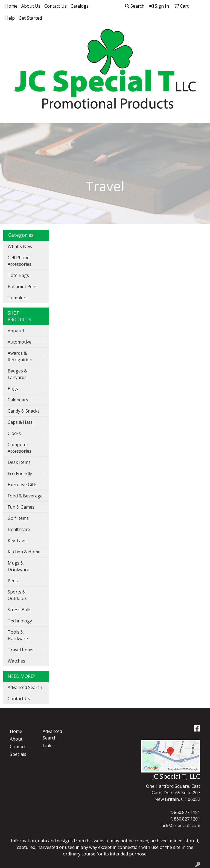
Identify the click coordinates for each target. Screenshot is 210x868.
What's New (20, 246)
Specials (18, 754)
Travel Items (21, 650)
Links (48, 745)
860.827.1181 (187, 812)
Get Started (30, 18)
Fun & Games (21, 507)
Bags (13, 389)
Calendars (18, 400)
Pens (13, 581)
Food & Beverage (25, 496)
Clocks (14, 433)
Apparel (16, 331)
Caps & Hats (20, 422)
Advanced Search (25, 687)
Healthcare (19, 529)
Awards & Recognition (20, 356)
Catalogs (80, 6)
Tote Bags (18, 275)
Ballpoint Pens (23, 287)
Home (11, 6)
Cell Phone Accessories (20, 261)
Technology (20, 621)
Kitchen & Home (24, 552)
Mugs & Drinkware (18, 566)
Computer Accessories (20, 448)
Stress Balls (20, 610)
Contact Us (56, 6)
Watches (16, 661)
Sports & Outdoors (17, 595)
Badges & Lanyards (17, 374)
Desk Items (19, 462)
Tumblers (18, 298)
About (16, 739)
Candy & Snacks (24, 411)
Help (10, 18)
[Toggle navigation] (8, 117)
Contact (18, 747)
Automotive (20, 342)
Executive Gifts (23, 485)
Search (135, 6)
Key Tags (17, 541)
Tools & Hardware (18, 635)
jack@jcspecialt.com (180, 825)
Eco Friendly (20, 473)
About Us (31, 6)
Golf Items (18, 518)
